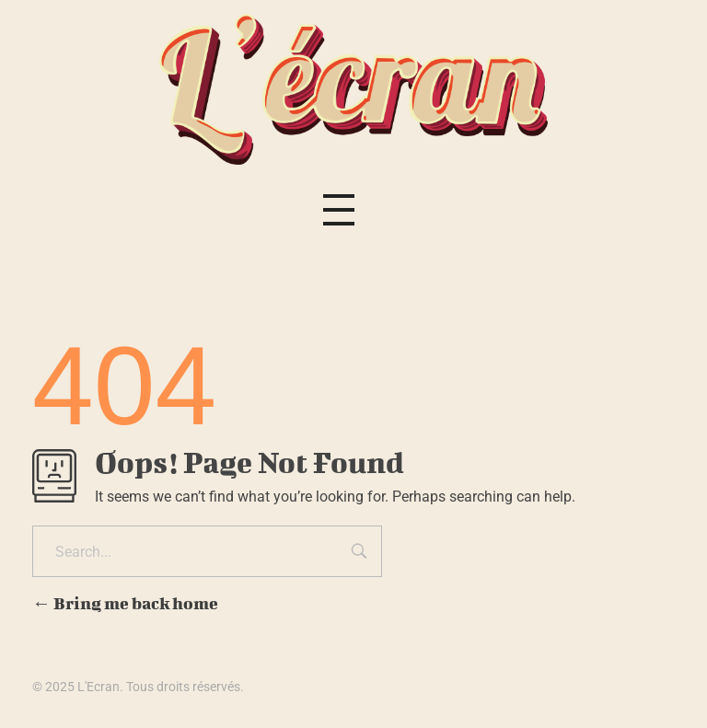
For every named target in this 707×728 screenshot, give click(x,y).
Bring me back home (125, 603)
